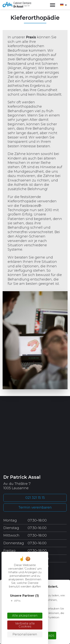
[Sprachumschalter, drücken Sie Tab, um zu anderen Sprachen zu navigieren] (63, 5)
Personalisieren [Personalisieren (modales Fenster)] (25, 634)
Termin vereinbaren (35, 507)
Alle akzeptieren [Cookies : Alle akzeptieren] (25, 616)
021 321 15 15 (35, 498)
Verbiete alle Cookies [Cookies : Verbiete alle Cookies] (25, 625)
